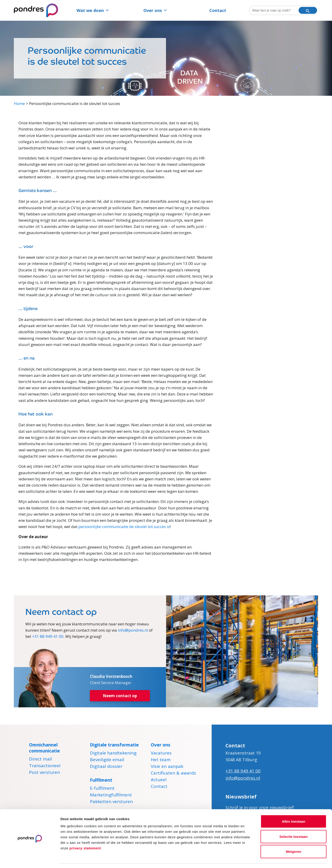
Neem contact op (120, 696)
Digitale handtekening (113, 754)
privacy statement (85, 834)
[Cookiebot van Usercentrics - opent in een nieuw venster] (30, 859)
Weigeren (293, 838)
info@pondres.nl (133, 630)
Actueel (159, 780)
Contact (218, 10)
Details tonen (249, 859)
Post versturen (44, 773)
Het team (161, 760)
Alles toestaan (293, 808)
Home (19, 103)
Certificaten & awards (173, 774)
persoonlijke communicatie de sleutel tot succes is (124, 527)
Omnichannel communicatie (44, 748)
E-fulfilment (102, 789)
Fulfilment (101, 780)
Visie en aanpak (167, 767)
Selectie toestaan (294, 823)
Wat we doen (93, 10)
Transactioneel (45, 766)
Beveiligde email (107, 760)
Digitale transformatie (114, 745)
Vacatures (161, 754)
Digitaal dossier (106, 767)
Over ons (155, 10)
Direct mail (40, 760)
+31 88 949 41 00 (48, 636)
